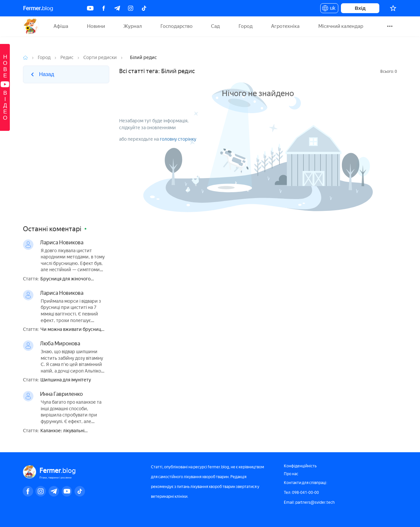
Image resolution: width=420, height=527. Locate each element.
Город (246, 26)
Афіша (61, 26)
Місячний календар (341, 26)
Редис (67, 58)
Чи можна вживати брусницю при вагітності (73, 330)
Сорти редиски (100, 58)
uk (329, 9)
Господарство (177, 26)
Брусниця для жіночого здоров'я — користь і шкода (70, 279)
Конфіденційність (300, 466)
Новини (96, 26)
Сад (215, 26)
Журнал (133, 26)
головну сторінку (178, 139)
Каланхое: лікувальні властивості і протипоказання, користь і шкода (73, 431)
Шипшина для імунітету (66, 380)
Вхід (360, 8)
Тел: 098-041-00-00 (301, 493)
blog (38, 8)
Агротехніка (285, 26)
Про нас (291, 474)
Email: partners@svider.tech (309, 502)
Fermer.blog (31, 26)
